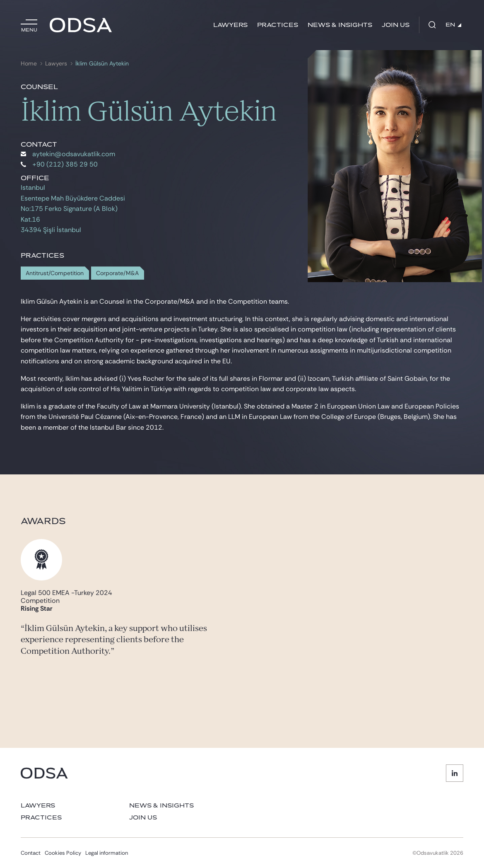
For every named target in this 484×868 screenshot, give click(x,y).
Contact (31, 853)
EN (453, 25)
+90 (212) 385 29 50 (59, 164)
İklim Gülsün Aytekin (102, 64)
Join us (396, 25)
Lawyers (230, 25)
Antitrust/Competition (55, 273)
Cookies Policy (63, 853)
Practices (278, 25)
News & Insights (340, 25)
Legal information (107, 853)
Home (29, 64)
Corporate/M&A (117, 273)
